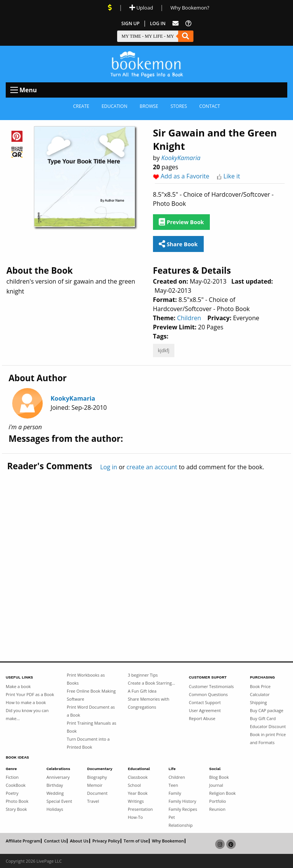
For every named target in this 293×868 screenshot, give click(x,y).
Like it (232, 176)
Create (81, 106)
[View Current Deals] (110, 8)
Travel (93, 801)
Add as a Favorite (185, 176)
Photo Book (17, 801)
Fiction (12, 777)
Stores (179, 106)
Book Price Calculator (260, 690)
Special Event (59, 801)
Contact (209, 106)
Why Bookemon (168, 841)
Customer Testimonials (211, 686)
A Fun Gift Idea (142, 691)
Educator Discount (268, 726)
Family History (183, 801)
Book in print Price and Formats (268, 738)
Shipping (258, 702)
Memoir (95, 785)
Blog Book (219, 777)
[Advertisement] (146, 550)
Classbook (138, 777)
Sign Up (130, 23)
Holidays (55, 809)
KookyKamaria (181, 158)
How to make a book (26, 702)
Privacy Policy (106, 841)
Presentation (140, 809)
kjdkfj (164, 351)
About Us (79, 841)
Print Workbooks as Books (86, 679)
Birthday (55, 785)
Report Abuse (202, 718)
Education (114, 106)
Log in (109, 467)
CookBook (16, 785)
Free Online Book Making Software (91, 695)
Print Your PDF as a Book (30, 694)
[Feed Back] (175, 23)
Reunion (217, 809)
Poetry (12, 793)
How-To (135, 817)
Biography (97, 777)
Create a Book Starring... (151, 683)
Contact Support (205, 702)
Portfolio (217, 801)
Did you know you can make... (27, 714)
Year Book (138, 793)
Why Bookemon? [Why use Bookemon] (190, 8)
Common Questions (208, 694)
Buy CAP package (267, 710)
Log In (158, 23)
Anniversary (58, 777)
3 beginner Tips (143, 675)
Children (189, 318)
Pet (172, 817)
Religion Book (222, 793)
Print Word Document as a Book (91, 711)
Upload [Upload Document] (141, 8)
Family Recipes (183, 809)
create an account (152, 467)
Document (97, 793)
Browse (149, 106)
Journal (216, 785)
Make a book (18, 686)
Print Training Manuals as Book (92, 727)
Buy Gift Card (263, 718)
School (134, 785)
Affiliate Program (23, 841)
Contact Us (55, 841)
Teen (173, 785)
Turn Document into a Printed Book (88, 743)
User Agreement (205, 710)
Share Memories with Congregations (149, 703)
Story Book (16, 809)
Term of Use (136, 841)
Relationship (181, 825)
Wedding (55, 793)
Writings (136, 801)
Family (175, 793)
